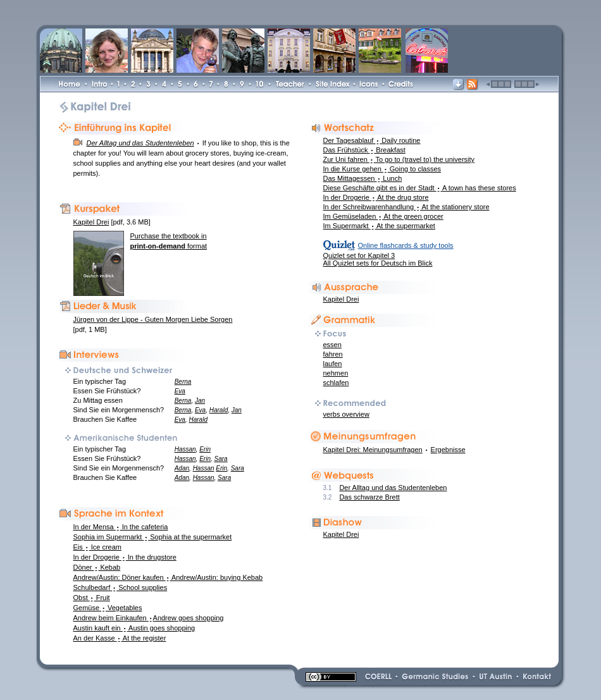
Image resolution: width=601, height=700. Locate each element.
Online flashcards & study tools (406, 245)
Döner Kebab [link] (97, 567)
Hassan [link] (185, 449)
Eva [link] (180, 391)
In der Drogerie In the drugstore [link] (125, 557)
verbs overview (346, 414)
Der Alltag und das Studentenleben (393, 488)
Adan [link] (182, 468)
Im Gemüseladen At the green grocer (383, 216)
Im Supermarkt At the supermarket (379, 226)
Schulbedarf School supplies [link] (121, 587)
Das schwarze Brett (369, 497)
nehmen (336, 373)
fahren (333, 354)
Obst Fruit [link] (92, 598)
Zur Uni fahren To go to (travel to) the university (399, 159)
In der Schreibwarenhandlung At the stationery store (406, 207)
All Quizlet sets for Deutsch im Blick (378, 263)
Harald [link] (219, 410)
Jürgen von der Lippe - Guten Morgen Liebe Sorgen (153, 319)
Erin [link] (205, 449)
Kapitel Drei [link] (341, 534)
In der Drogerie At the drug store (376, 197)
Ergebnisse (448, 450)
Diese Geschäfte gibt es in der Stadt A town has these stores (420, 188)
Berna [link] (183, 382)
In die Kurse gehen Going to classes (382, 169)
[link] (225, 12)
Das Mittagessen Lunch (363, 178)
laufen (333, 364)
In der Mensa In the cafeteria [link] (121, 527)
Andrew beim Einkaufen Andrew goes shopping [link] (149, 618)
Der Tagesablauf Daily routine (372, 140)
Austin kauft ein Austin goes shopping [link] (134, 628)
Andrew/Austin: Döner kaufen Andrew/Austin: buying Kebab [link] (168, 577)
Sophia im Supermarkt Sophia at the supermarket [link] (153, 537)
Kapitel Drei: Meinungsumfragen (373, 450)
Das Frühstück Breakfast (364, 150)
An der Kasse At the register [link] (120, 638)
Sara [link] (221, 459)
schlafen (336, 383)
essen (332, 345)
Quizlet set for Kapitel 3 (359, 255)
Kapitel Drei (341, 299)
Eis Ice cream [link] (98, 547)
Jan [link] (200, 401)
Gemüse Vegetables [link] (108, 608)
